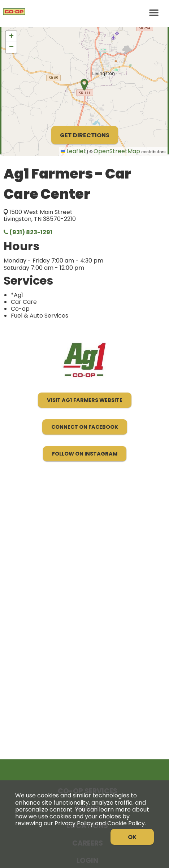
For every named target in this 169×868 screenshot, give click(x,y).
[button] (11, 37)
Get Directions (85, 135)
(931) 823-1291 (28, 232)
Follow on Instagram (85, 454)
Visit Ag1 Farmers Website (85, 400)
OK (132, 837)
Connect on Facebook (85, 427)
